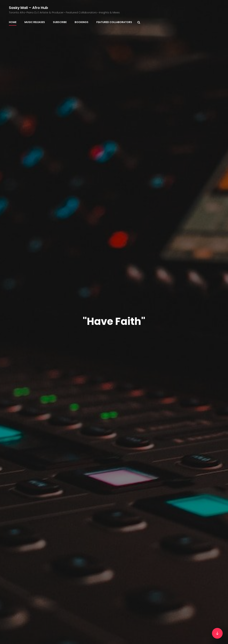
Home (13, 22)
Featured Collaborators (114, 22)
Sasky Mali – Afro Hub (28, 8)
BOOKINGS (81, 22)
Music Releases (35, 22)
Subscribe (60, 22)
